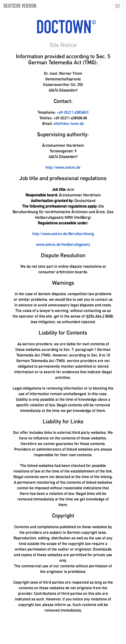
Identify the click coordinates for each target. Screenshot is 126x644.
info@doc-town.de (69, 123)
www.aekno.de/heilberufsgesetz (63, 244)
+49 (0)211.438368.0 (73, 112)
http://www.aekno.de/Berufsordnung (63, 234)
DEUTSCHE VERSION (20, 6)
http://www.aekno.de (63, 167)
